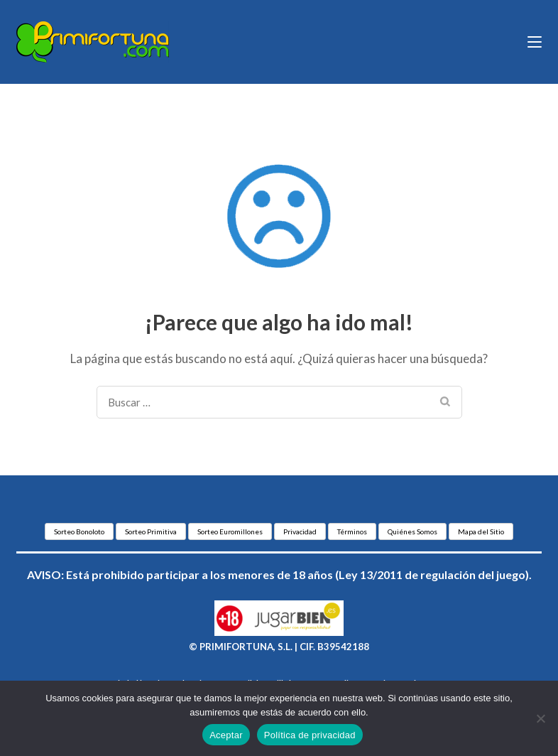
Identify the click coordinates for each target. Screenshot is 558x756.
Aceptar (226, 735)
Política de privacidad (310, 735)
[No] (540, 718)
